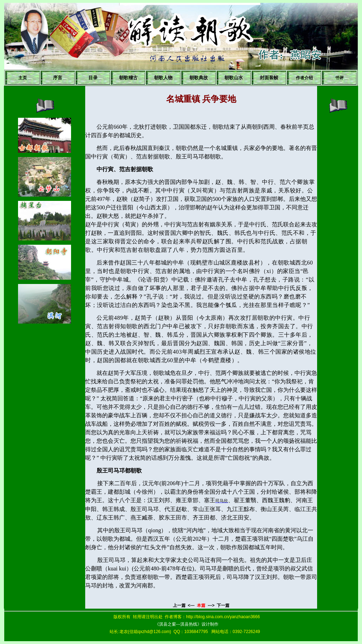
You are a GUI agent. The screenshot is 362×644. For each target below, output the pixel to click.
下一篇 (223, 605)
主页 (23, 78)
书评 (339, 78)
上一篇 (180, 605)
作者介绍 (304, 78)
